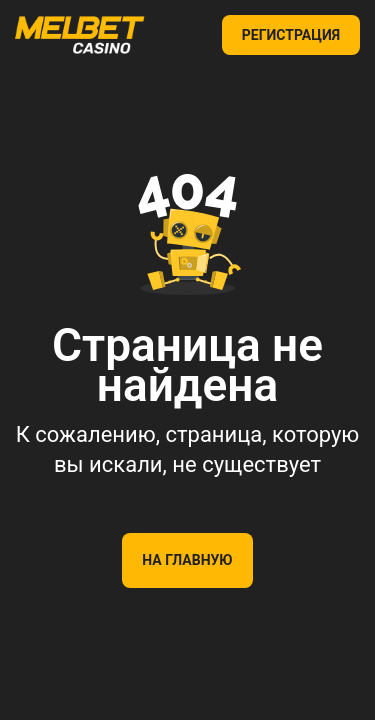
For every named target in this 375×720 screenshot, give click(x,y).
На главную (187, 560)
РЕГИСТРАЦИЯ (291, 35)
